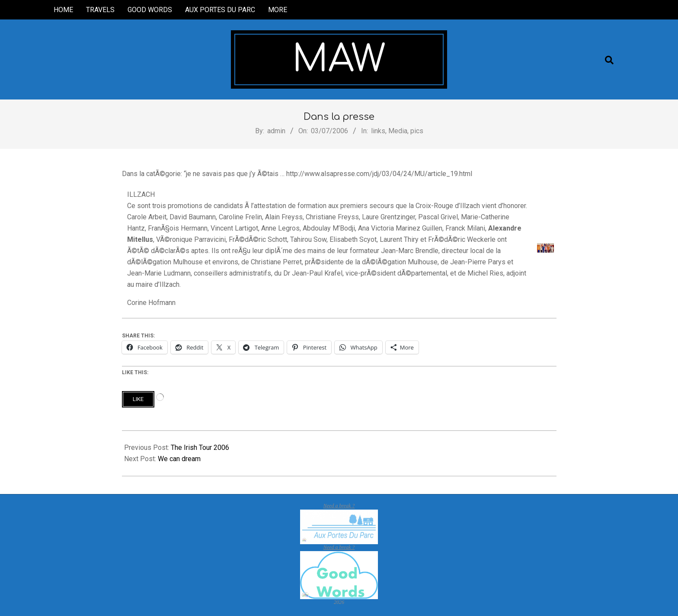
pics (417, 131)
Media (398, 131)
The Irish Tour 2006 (200, 448)
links (378, 131)
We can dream (179, 459)
